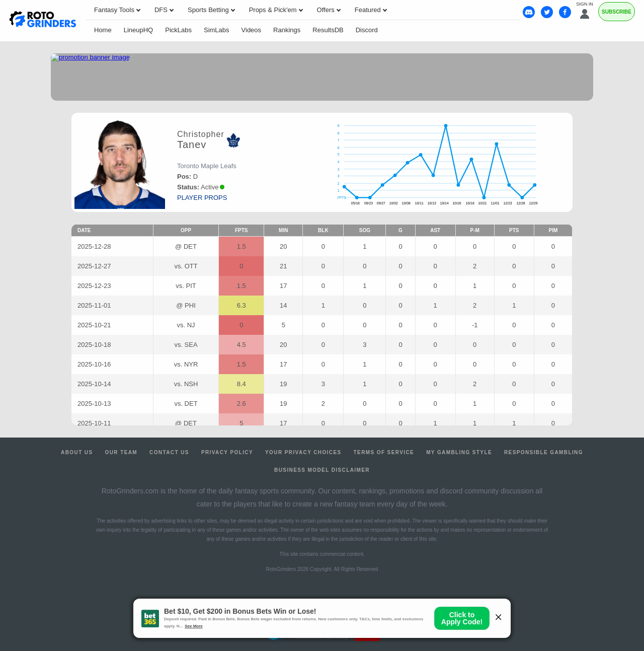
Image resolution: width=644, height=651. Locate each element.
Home (103, 30)
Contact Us (169, 452)
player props (202, 198)
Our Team (122, 452)
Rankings (287, 30)
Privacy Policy (227, 452)
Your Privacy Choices (303, 452)
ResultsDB (328, 30)
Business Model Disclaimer (322, 470)
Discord (367, 30)
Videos (252, 30)
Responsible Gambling (544, 452)
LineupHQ (139, 30)
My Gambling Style (459, 452)
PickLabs (178, 30)
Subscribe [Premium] (617, 12)
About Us (77, 452)
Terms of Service (384, 452)
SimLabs (217, 30)
